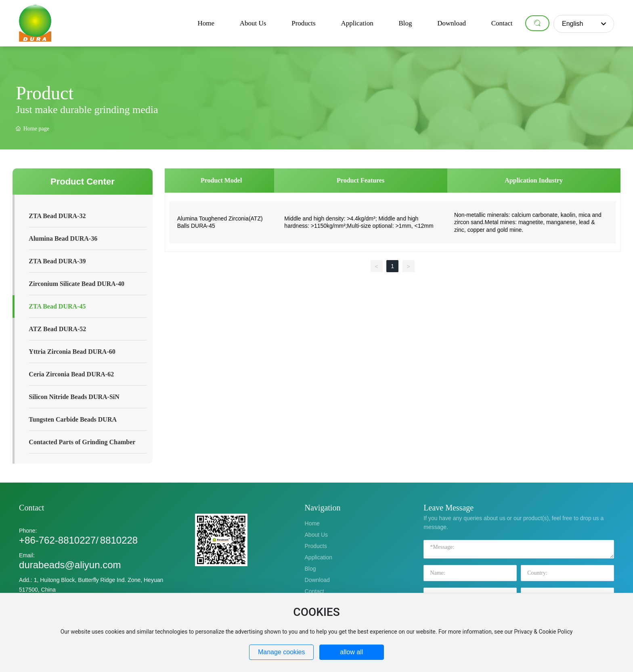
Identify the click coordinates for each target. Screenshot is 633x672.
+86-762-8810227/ (59, 540)
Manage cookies (282, 652)
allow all (351, 652)
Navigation (323, 508)
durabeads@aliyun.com (70, 565)
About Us (316, 535)
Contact (31, 508)
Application (319, 557)
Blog (310, 569)
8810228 (119, 540)
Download (317, 580)
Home (312, 523)
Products (316, 546)
